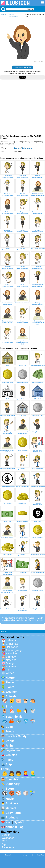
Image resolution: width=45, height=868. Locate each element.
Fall (8, 670)
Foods (10, 731)
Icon (9, 822)
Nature (10, 678)
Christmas (12, 644)
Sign (4, 844)
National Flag (15, 827)
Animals (11, 696)
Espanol (8, 855)
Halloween (12, 647)
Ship (9, 764)
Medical (11, 808)
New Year (12, 660)
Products (12, 817)
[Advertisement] (22, 108)
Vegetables (13, 750)
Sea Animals (14, 717)
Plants (10, 687)
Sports (10, 789)
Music (10, 799)
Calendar (11, 640)
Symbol (19, 822)
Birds (9, 706)
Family (6, 769)
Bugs (9, 727)
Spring (10, 663)
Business (11, 14)
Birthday (11, 657)
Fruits (10, 746)
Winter (10, 673)
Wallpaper (8, 838)
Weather (11, 692)
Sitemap (24, 855)
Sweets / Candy (16, 736)
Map (4, 841)
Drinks (10, 741)
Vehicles (11, 755)
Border (6, 835)
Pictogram (8, 847)
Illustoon (3, 14)
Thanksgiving (14, 650)
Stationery (13, 784)
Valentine (11, 653)
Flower (10, 682)
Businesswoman (13, 16)
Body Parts (13, 813)
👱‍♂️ (33, 773)
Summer (11, 666)
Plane (9, 760)
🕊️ (33, 711)
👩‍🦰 (26, 773)
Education (13, 779)
